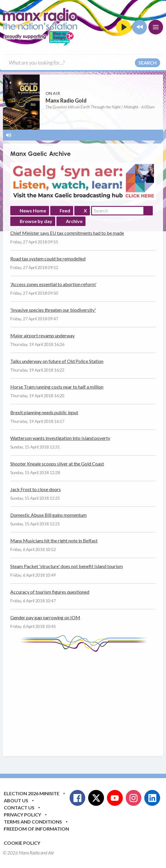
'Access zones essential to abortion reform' (53, 284)
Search (147, 63)
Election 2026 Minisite (32, 793)
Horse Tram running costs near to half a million (57, 387)
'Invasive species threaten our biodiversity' (53, 310)
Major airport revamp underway (42, 335)
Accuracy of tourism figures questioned (50, 592)
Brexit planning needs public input (44, 412)
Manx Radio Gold (66, 100)
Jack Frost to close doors (36, 489)
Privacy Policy (22, 815)
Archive (74, 221)
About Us (16, 800)
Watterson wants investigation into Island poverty (60, 438)
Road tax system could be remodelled (48, 259)
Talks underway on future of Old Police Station (57, 361)
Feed (65, 211)
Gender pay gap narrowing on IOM (45, 617)
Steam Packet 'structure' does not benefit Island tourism (67, 566)
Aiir (51, 853)
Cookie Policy (22, 843)
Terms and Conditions (33, 822)
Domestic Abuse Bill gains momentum (48, 515)
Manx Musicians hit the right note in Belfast (54, 541)
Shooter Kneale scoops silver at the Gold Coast (57, 464)
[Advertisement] (88, 699)
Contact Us (19, 807)
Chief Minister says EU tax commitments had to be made (67, 233)
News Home (33, 211)
